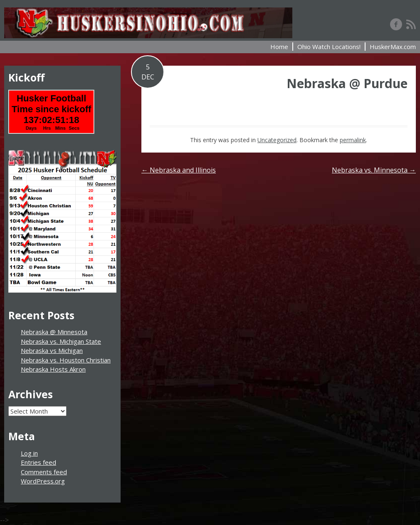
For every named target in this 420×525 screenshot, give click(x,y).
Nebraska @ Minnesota (54, 332)
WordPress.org (43, 481)
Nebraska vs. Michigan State (61, 341)
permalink (353, 140)
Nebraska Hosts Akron (53, 369)
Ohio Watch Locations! (329, 47)
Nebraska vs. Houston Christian (66, 360)
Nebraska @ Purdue (347, 83)
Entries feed (38, 462)
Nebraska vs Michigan (52, 350)
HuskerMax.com (393, 47)
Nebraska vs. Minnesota (374, 170)
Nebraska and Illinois (179, 170)
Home (279, 47)
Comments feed (44, 472)
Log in (29, 453)
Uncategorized (277, 140)
